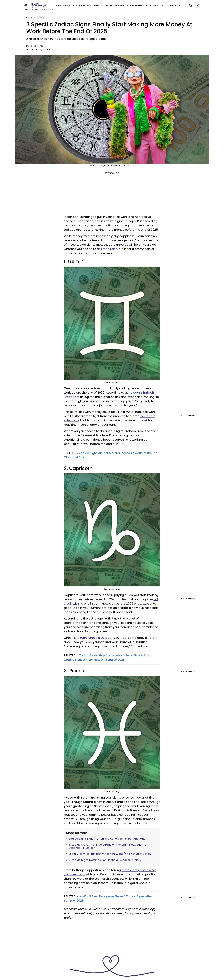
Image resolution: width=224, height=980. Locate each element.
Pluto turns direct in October (92, 638)
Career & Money (157, 5)
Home (29, 17)
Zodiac (67, 5)
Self (89, 5)
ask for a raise (107, 249)
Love (59, 5)
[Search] (190, 5)
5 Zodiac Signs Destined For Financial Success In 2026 (105, 860)
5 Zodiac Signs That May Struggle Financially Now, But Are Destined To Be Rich (108, 846)
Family (96, 5)
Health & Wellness (137, 5)
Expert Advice (175, 5)
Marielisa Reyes (35, 46)
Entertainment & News (113, 5)
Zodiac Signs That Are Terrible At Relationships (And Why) (108, 839)
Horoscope (79, 5)
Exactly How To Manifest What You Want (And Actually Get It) (110, 854)
